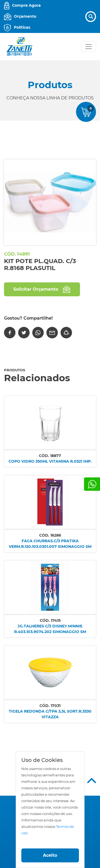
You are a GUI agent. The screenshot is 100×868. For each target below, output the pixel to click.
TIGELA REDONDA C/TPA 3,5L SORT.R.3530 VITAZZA (50, 714)
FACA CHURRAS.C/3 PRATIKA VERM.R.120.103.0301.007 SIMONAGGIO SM (50, 544)
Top (92, 781)
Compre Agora (26, 5)
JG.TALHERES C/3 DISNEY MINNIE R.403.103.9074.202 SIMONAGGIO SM (50, 629)
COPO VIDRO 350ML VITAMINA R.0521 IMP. (50, 461)
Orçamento (25, 16)
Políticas (22, 27)
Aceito (50, 855)
